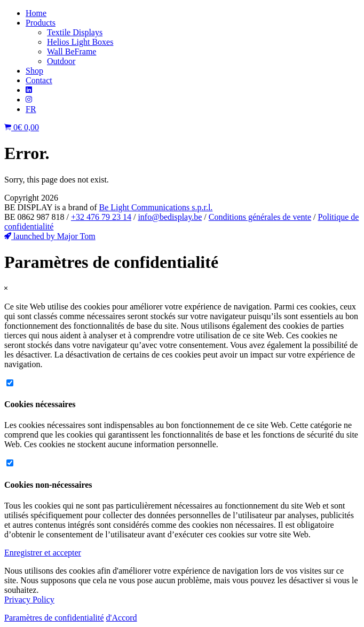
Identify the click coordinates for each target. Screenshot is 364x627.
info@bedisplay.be (170, 217)
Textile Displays (75, 32)
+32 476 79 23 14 (101, 217)
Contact (39, 80)
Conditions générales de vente (260, 217)
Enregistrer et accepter (43, 553)
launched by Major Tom (50, 236)
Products (41, 23)
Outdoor (61, 61)
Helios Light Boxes (80, 42)
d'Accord (122, 618)
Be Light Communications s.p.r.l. (156, 207)
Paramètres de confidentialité (54, 618)
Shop (34, 71)
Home (36, 13)
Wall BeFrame (72, 51)
